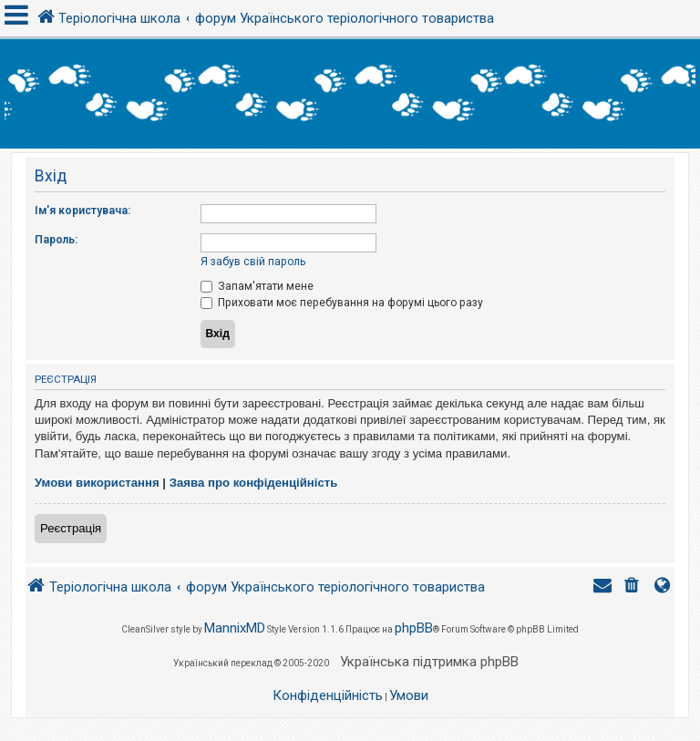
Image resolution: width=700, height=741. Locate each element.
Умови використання (97, 483)
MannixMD (235, 628)
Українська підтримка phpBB (429, 662)
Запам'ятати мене (257, 286)
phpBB (414, 628)
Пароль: (56, 240)
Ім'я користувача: (82, 211)
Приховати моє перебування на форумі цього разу (342, 303)
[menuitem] (633, 587)
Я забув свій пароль (253, 262)
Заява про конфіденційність (254, 483)
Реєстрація (71, 528)
